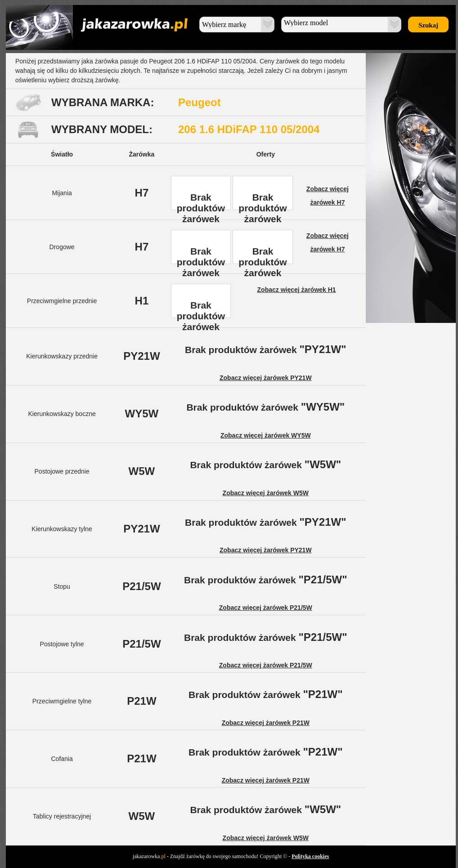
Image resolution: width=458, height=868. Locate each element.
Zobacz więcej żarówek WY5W (266, 435)
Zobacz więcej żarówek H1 (297, 290)
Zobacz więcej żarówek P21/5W (266, 608)
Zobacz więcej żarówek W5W (266, 493)
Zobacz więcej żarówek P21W (266, 723)
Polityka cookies (310, 856)
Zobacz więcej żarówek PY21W (266, 378)
